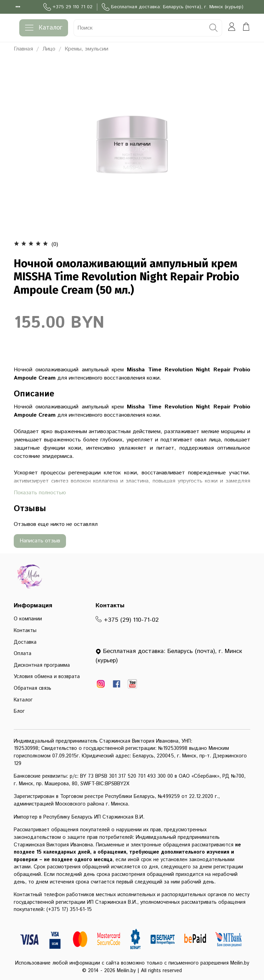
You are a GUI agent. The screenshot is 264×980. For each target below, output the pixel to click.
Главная (23, 49)
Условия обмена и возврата (47, 677)
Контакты (25, 631)
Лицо (49, 49)
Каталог (44, 28)
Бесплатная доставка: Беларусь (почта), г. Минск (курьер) (173, 7)
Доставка (25, 642)
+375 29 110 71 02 (68, 7)
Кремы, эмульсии (86, 49)
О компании (28, 619)
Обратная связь (32, 688)
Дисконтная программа (42, 665)
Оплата (23, 654)
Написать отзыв (40, 541)
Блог (19, 711)
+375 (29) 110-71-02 (127, 620)
